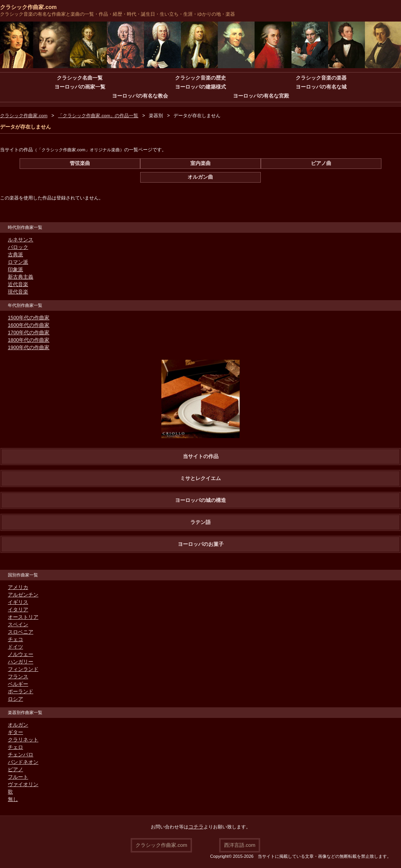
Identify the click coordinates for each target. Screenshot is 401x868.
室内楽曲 (200, 163)
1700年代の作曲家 (27, 333)
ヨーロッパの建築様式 (200, 87)
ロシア (15, 699)
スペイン (17, 625)
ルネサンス (20, 240)
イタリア (17, 610)
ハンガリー (20, 662)
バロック (17, 247)
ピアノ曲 (321, 163)
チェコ (15, 640)
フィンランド (22, 669)
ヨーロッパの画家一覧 (80, 87)
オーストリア (22, 617)
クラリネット (22, 740)
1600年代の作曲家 (27, 325)
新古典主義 (20, 277)
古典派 (15, 255)
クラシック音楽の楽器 (321, 78)
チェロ (15, 747)
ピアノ (15, 770)
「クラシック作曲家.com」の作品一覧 (99, 116)
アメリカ (17, 587)
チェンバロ (20, 755)
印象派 (15, 270)
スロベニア (20, 632)
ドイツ (15, 647)
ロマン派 (17, 262)
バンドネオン (22, 762)
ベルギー (17, 684)
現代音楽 (17, 292)
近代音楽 (17, 285)
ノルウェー (20, 654)
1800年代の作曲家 (27, 340)
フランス (17, 677)
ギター (15, 732)
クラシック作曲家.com (28, 7)
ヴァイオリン (22, 785)
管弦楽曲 (80, 163)
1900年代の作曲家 (27, 348)
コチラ (196, 827)
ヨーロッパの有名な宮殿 (261, 96)
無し (13, 799)
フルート (17, 777)
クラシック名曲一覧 (80, 78)
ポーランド (20, 692)
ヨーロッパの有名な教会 (140, 96)
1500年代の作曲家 (27, 318)
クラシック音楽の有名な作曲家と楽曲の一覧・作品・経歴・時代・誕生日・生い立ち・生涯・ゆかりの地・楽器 (117, 14)
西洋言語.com (240, 845)
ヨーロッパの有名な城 (321, 87)
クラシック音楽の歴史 (200, 78)
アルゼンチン (22, 595)
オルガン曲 (200, 177)
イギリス (17, 602)
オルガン (17, 725)
